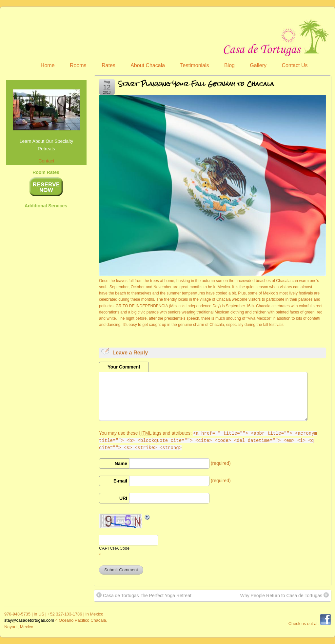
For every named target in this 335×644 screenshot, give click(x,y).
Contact (46, 161)
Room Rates (46, 172)
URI (123, 498)
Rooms (78, 65)
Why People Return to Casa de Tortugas (285, 595)
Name (121, 464)
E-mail (120, 481)
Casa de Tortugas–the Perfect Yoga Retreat (144, 595)
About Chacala (148, 65)
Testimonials (195, 65)
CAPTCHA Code (114, 548)
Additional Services (46, 206)
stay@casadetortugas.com (29, 620)
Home (48, 65)
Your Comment (124, 367)
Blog (229, 65)
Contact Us (295, 65)
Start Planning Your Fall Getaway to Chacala (196, 84)
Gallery (258, 65)
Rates (108, 65)
